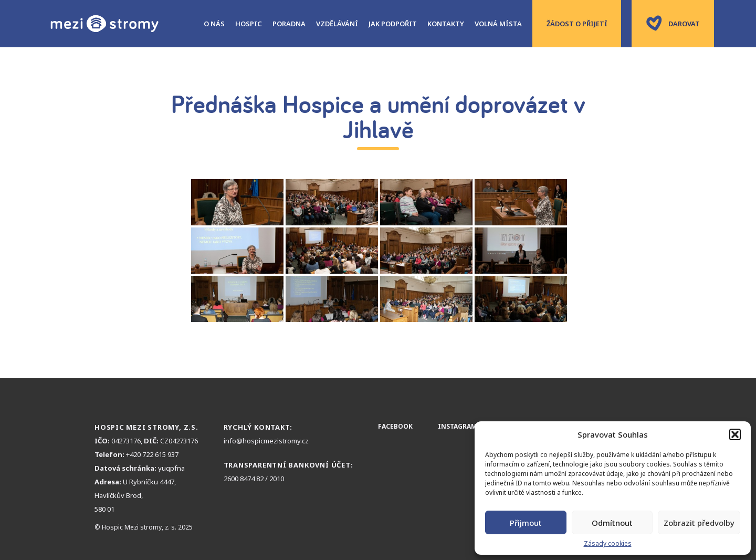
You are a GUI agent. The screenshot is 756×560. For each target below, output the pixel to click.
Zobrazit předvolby (699, 523)
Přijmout (526, 523)
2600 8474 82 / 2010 (254, 479)
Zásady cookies (608, 543)
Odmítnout (612, 523)
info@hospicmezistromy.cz (266, 441)
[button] (735, 434)
